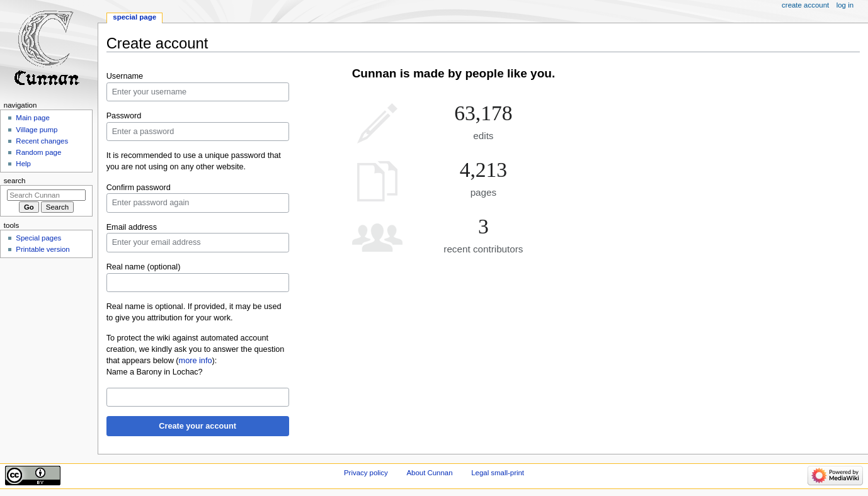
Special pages (38, 238)
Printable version (43, 249)
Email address (132, 227)
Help (23, 164)
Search (15, 181)
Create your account (197, 426)
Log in (845, 5)
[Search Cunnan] (46, 195)
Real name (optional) (144, 267)
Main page (33, 118)
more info (196, 361)
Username (125, 76)
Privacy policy (366, 473)
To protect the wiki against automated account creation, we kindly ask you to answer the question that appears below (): (196, 349)
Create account (805, 5)
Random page (38, 152)
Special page (134, 17)
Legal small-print (498, 473)
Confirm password (139, 188)
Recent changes (42, 141)
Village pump (37, 130)
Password (124, 116)
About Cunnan (429, 473)
